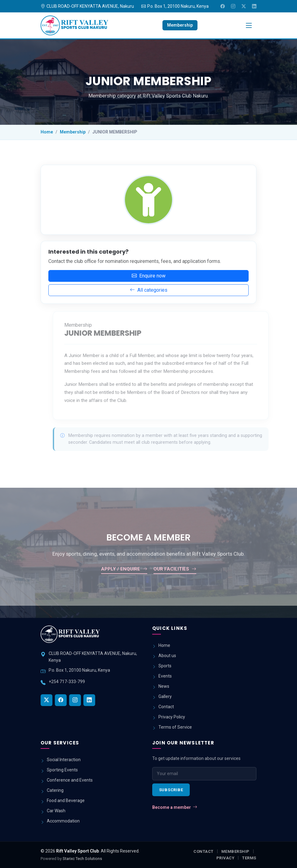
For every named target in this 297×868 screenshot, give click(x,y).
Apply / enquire (124, 583)
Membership (180, 25)
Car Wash (56, 811)
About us (167, 656)
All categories (147, 290)
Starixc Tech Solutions (82, 859)
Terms (249, 858)
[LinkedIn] (254, 6)
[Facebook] (223, 6)
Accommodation (63, 821)
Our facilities (175, 583)
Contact (166, 707)
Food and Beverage (66, 800)
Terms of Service (175, 727)
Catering (55, 790)
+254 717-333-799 (67, 682)
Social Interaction (64, 760)
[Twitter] (244, 6)
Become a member (175, 807)
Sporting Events (62, 770)
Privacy (226, 858)
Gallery (165, 696)
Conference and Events (70, 780)
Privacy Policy (172, 717)
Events (165, 676)
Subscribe (171, 790)
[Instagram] (233, 6)
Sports (165, 666)
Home (47, 132)
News (164, 686)
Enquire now (147, 276)
